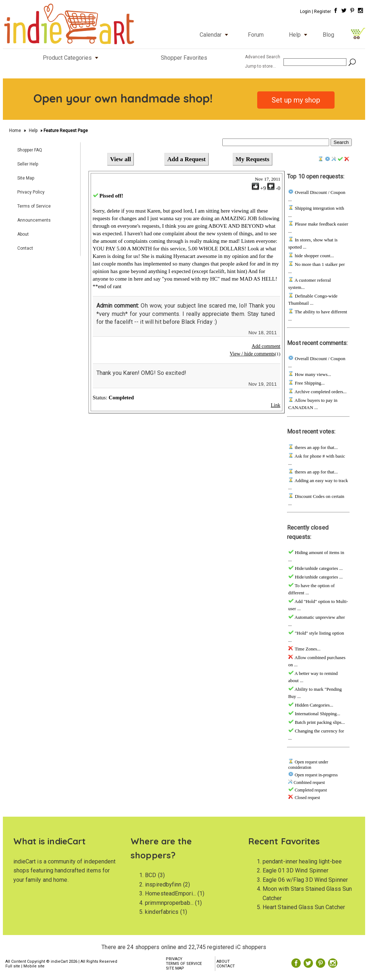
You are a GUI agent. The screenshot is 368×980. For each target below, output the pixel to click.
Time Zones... (307, 649)
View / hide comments (253, 354)
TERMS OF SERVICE (184, 964)
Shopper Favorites (184, 58)
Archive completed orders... (320, 392)
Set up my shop (296, 100)
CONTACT (226, 966)
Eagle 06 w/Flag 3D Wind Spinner (305, 880)
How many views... (312, 374)
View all (121, 159)
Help (300, 35)
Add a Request (187, 159)
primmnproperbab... (169, 903)
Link (276, 405)
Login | (306, 12)
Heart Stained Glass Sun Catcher (304, 907)
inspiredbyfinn (163, 884)
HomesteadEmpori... (171, 893)
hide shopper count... (314, 256)
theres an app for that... (316, 447)
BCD (151, 875)
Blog (328, 35)
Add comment (266, 346)
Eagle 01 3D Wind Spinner (296, 870)
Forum (256, 35)
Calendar (215, 35)
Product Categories (72, 58)
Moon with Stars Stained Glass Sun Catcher (307, 893)
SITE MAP (175, 968)
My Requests (253, 159)
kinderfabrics (162, 912)
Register (322, 12)
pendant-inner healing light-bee (302, 861)
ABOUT (223, 961)
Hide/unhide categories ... (318, 568)
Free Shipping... (309, 383)
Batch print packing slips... (319, 722)
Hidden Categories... (313, 705)
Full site (13, 966)
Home (15, 131)
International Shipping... (317, 714)
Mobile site (34, 966)
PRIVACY (174, 959)
